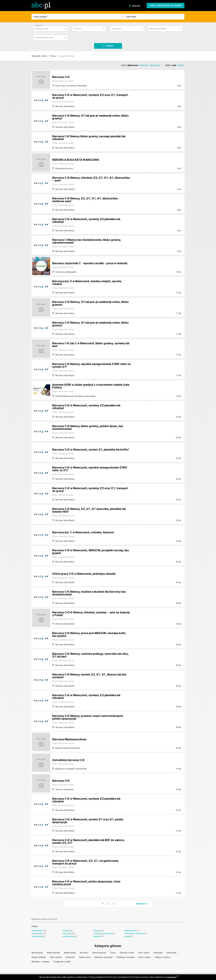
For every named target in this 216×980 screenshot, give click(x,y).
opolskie (66, 931)
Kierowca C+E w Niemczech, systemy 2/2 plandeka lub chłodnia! (86, 221)
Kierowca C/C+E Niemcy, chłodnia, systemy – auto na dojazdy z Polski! (91, 614)
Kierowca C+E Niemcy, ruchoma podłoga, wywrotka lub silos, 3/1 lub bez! (90, 655)
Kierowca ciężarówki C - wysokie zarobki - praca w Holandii (90, 263)
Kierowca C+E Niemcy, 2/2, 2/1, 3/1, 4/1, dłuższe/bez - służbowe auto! (86, 200)
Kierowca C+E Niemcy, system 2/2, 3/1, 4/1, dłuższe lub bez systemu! (89, 676)
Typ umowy (78, 29)
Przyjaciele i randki (62, 962)
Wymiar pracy (117, 29)
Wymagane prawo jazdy (44, 38)
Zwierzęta (158, 953)
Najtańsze (144, 65)
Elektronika (171, 953)
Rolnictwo (70, 957)
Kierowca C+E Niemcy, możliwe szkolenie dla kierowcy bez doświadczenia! (89, 593)
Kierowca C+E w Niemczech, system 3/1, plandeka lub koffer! (91, 450)
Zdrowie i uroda (127, 953)
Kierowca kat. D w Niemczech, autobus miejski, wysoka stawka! (87, 283)
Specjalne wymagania (158, 29)
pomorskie (67, 933)
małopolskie (37, 936)
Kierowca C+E (61, 77)
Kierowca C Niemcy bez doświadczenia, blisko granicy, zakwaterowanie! (87, 241)
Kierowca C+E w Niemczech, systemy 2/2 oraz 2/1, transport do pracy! (90, 96)
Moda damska (53, 953)
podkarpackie (130, 931)
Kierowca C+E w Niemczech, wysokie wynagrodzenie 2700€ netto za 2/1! (90, 469)
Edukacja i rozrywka (126, 957)
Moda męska (70, 953)
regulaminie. (171, 977)
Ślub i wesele (56, 957)
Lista (174, 65)
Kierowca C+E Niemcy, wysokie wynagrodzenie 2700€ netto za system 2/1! (91, 365)
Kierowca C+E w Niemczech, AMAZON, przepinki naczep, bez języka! (91, 552)
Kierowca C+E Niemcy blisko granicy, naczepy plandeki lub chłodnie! (89, 138)
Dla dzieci (84, 953)
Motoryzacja (37, 953)
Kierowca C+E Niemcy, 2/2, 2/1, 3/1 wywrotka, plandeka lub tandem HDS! (89, 510)
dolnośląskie (37, 931)
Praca (53, 56)
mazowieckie (37, 933)
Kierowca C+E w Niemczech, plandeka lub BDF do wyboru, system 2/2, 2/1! (88, 841)
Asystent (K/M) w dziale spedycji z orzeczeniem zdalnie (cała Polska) (91, 386)
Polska (34, 926)
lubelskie (97, 936)
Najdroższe (155, 65)
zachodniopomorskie (103, 933)
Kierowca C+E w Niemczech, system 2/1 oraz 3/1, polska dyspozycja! (88, 821)
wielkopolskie (68, 936)
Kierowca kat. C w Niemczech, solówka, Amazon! (83, 532)
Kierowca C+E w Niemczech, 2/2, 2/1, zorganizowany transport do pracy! (85, 862)
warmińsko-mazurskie (134, 933)
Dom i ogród (144, 953)
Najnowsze (133, 65)
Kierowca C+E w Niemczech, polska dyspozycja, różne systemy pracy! (86, 883)
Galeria (181, 65)
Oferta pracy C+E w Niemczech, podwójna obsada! (84, 574)
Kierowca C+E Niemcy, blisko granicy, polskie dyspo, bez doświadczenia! (88, 427)
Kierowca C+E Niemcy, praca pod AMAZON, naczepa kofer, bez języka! (89, 634)
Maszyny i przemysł (104, 957)
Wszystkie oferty (39, 56)
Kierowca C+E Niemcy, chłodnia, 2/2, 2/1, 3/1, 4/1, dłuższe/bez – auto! (91, 179)
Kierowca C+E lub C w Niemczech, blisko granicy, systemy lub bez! (91, 345)
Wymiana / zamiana (40, 962)
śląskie (127, 936)
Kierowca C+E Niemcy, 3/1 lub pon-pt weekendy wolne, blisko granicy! (90, 117)
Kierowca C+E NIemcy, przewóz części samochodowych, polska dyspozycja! (88, 717)
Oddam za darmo (163, 957)
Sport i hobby (145, 957)
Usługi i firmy (85, 957)
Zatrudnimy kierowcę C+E (68, 760)
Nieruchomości (99, 953)
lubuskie (97, 931)
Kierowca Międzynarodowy (69, 739)
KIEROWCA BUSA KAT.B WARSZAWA (76, 160)
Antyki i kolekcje (39, 957)
